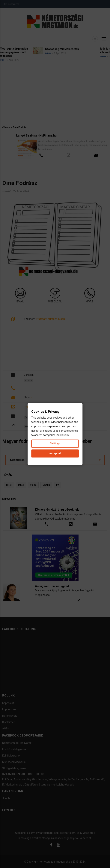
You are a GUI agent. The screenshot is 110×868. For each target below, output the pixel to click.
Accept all (55, 453)
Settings (55, 443)
